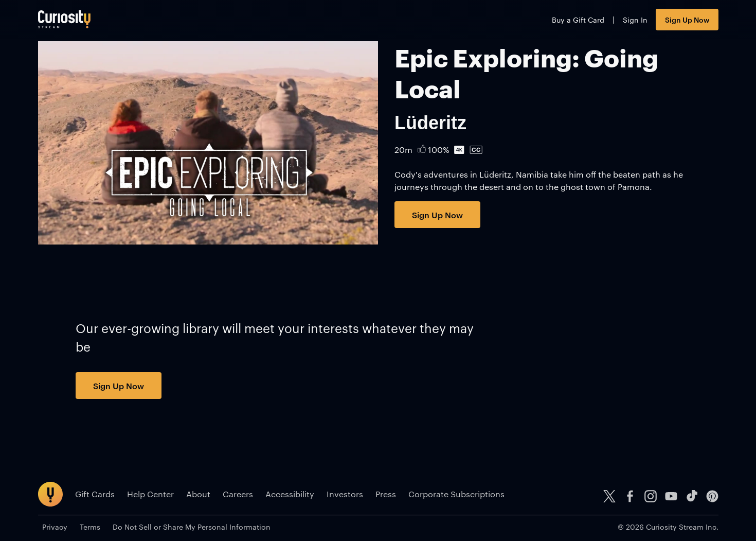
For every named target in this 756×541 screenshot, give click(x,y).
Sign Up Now (687, 19)
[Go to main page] (64, 19)
